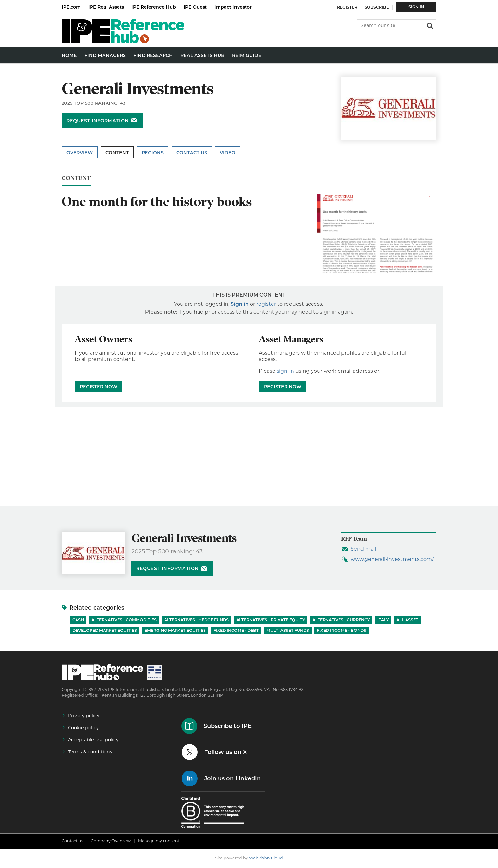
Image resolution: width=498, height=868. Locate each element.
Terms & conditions (90, 752)
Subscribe (377, 7)
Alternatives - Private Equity (271, 620)
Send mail (363, 549)
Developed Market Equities (105, 630)
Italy (383, 620)
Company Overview (111, 841)
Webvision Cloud (266, 858)
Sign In (416, 7)
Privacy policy (84, 716)
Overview (80, 153)
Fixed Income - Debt (236, 630)
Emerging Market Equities (175, 630)
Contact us (72, 841)
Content (117, 153)
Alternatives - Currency (341, 620)
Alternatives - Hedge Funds (196, 620)
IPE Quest (195, 7)
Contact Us (192, 153)
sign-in (285, 371)
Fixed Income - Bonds (341, 630)
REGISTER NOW (98, 387)
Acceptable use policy (93, 740)
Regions (153, 153)
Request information (98, 121)
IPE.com (71, 7)
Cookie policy (83, 728)
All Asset (407, 620)
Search (429, 25)
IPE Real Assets (106, 7)
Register (347, 7)
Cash (78, 620)
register (266, 304)
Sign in (240, 304)
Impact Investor (233, 7)
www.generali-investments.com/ (392, 559)
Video (228, 153)
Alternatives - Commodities (124, 620)
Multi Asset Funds (288, 630)
